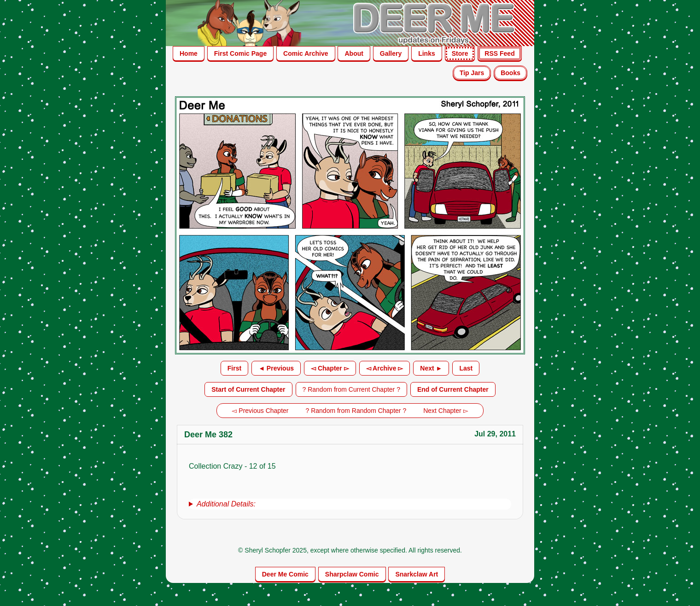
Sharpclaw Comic (352, 574)
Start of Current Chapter (248, 389)
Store (460, 53)
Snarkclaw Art (417, 574)
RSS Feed (499, 53)
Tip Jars (472, 73)
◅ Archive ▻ (385, 368)
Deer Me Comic (285, 574)
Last (466, 368)
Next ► (431, 368)
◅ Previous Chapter (260, 411)
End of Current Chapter (453, 389)
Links (427, 53)
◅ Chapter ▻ (330, 368)
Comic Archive (306, 53)
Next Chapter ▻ (446, 411)
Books (510, 73)
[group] (350, 504)
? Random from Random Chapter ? (356, 411)
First (234, 368)
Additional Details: (226, 504)
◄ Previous (276, 368)
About (354, 53)
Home (189, 53)
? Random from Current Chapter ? (351, 389)
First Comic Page (240, 53)
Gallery (391, 53)
